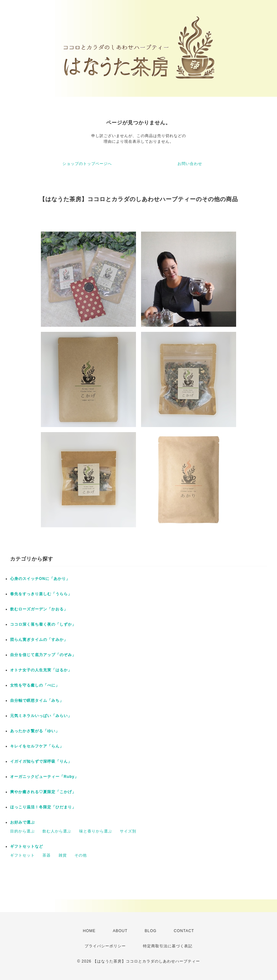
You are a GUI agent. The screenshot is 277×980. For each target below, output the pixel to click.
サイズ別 (128, 831)
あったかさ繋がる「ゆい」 (35, 731)
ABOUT (120, 931)
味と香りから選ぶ (96, 831)
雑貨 (63, 855)
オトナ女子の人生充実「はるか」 (41, 670)
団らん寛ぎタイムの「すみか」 (39, 640)
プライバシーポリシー (105, 946)
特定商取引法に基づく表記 (168, 946)
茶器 (47, 855)
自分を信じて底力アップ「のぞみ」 (43, 655)
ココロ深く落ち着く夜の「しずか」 (43, 624)
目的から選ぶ (23, 831)
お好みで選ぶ (23, 822)
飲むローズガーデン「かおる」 (39, 609)
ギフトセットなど (27, 846)
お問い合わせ (190, 164)
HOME (89, 931)
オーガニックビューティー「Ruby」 (44, 777)
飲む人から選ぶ (57, 831)
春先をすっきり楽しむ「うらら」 (41, 594)
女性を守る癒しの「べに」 (35, 685)
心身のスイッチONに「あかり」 (40, 579)
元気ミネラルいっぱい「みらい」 (41, 716)
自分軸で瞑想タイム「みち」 (37, 700)
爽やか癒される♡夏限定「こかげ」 (43, 792)
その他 (81, 855)
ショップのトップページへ (87, 164)
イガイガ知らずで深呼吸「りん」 (41, 761)
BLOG (151, 931)
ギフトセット (23, 855)
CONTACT (184, 931)
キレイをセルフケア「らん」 (37, 746)
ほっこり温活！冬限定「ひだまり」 (43, 807)
